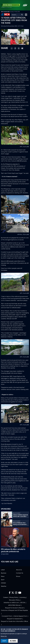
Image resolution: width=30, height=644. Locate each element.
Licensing (23, 598)
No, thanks (13, 641)
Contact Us (20, 573)
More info (4, 636)
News (3, 577)
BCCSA (23, 603)
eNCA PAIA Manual (14, 605)
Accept (4, 641)
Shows (18, 577)
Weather (4, 586)
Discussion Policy (14, 600)
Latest (3, 570)
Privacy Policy (14, 598)
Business (4, 573)
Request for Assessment (14, 619)
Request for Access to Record (14, 608)
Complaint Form (7, 616)
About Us (19, 570)
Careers (6, 598)
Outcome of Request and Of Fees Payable (14, 610)
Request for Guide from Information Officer (15, 621)
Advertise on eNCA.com (11, 603)
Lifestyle (3, 583)
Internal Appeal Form (20, 616)
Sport (3, 580)
